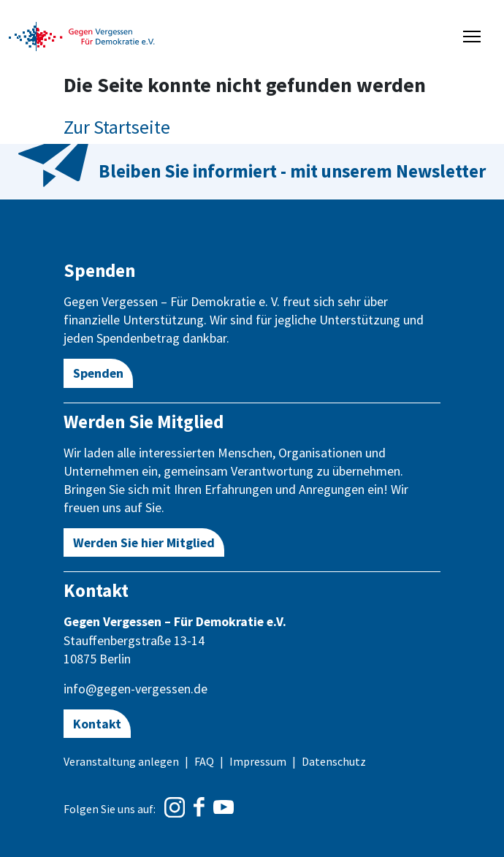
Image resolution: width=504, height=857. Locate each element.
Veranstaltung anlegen (121, 761)
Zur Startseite (117, 127)
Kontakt (97, 724)
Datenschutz (334, 761)
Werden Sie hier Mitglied (144, 542)
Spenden (98, 373)
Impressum (258, 761)
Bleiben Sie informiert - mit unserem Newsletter (292, 171)
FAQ (204, 761)
